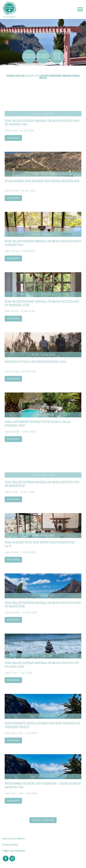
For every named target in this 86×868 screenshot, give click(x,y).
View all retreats (43, 820)
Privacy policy (10, 845)
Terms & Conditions (14, 839)
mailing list (32, 76)
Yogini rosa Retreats (14, 851)
